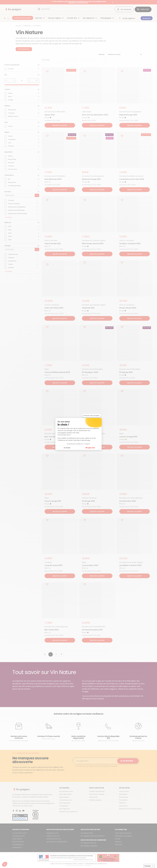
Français (147, 866)
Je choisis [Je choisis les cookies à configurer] (67, 448)
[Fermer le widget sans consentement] (92, 416)
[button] (5, 864)
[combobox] (149, 866)
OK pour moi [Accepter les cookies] (90, 448)
